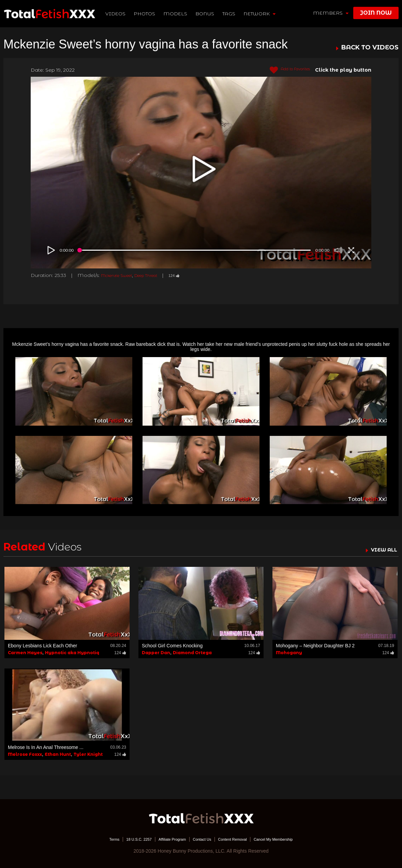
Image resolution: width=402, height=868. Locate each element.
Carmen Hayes (25, 653)
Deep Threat (160, 275)
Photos (146, 14)
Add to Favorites (284, 70)
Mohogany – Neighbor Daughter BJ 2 (315, 646)
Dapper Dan (156, 653)
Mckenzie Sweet (122, 275)
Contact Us (202, 839)
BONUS (206, 14)
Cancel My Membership (290, 839)
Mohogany (289, 653)
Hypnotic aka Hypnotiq (72, 653)
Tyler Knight (88, 754)
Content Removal (239, 839)
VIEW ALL (381, 549)
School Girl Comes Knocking (172, 646)
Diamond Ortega (192, 653)
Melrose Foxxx (25, 754)
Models (177, 14)
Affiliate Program (165, 839)
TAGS (230, 14)
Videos (117, 14)
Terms (93, 839)
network (261, 14)
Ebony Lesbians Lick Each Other (42, 646)
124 (193, 275)
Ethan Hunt (58, 754)
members (331, 13)
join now (376, 13)
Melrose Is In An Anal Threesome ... (46, 747)
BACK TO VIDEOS (370, 48)
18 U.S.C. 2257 (124, 839)
